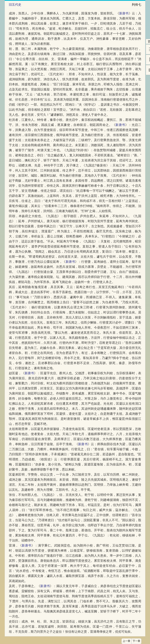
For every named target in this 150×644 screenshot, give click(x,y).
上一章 (126, 641)
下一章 (136, 641)
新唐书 (124, 13)
